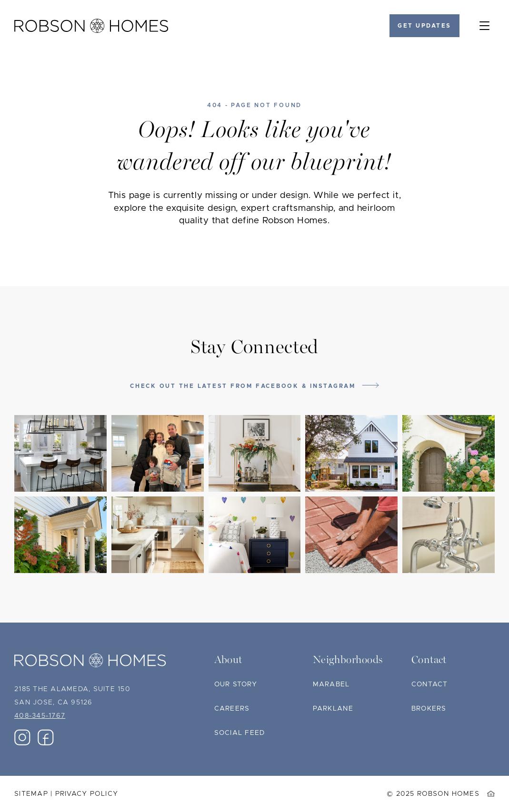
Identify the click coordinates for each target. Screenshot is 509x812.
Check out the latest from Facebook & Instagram (243, 386)
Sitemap (31, 794)
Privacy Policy (87, 794)
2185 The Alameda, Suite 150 (72, 689)
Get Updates (424, 26)
